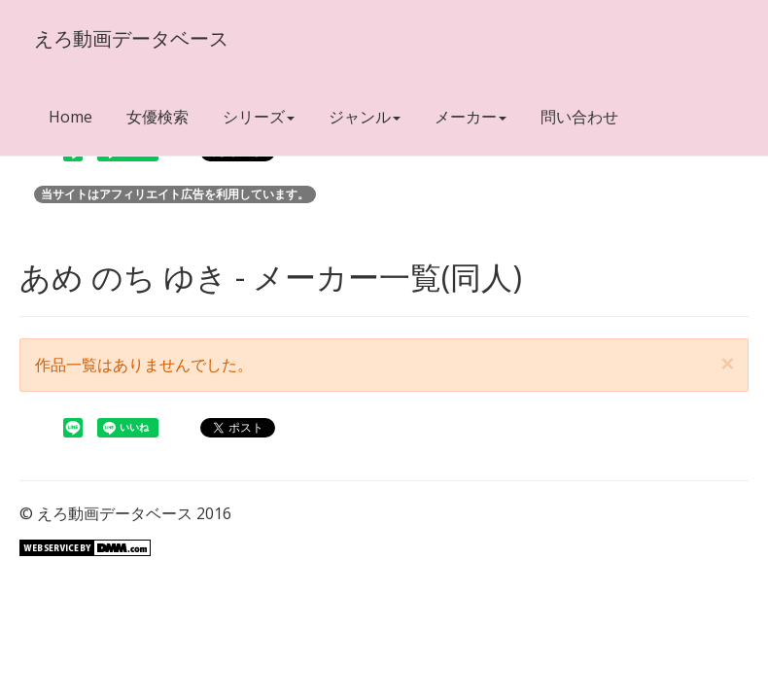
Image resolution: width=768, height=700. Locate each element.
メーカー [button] (471, 117)
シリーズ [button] (259, 117)
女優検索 (157, 117)
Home (70, 117)
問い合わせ (579, 117)
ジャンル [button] (365, 117)
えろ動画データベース (131, 38)
